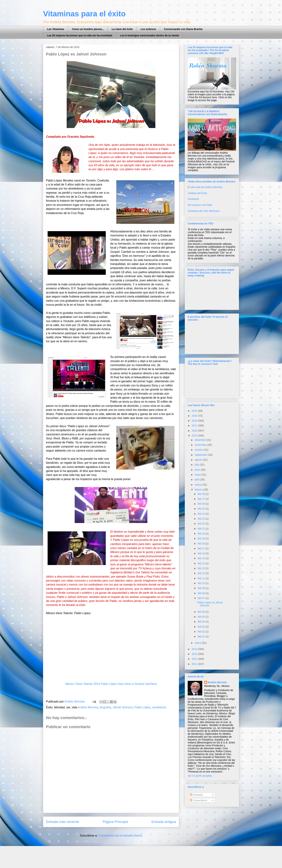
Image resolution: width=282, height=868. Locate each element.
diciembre (201, 440)
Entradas (196, 795)
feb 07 (202, 598)
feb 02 (202, 632)
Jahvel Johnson (123, 707)
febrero (199, 490)
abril (197, 480)
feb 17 (202, 548)
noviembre (201, 445)
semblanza (159, 707)
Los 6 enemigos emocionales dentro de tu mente (150, 35)
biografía (105, 707)
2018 (195, 421)
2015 (195, 436)
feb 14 (202, 563)
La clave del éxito (122, 29)
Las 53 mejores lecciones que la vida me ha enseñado (80, 35)
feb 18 (202, 544)
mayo (198, 475)
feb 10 (202, 583)
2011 (195, 664)
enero (198, 643)
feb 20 (202, 534)
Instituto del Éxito (197, 193)
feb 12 (202, 573)
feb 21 (202, 529)
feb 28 (202, 494)
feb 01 (202, 636)
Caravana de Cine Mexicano (204, 211)
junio (198, 470)
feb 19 (202, 538)
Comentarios (199, 800)
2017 (195, 426)
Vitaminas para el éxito (84, 14)
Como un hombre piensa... (88, 29)
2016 (195, 431)
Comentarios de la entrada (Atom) (120, 836)
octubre (199, 450)
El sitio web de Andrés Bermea (205, 187)
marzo (199, 485)
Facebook (193, 199)
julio (197, 465)
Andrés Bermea (88, 707)
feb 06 (202, 612)
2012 (195, 659)
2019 (195, 416)
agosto (199, 460)
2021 (195, 411)
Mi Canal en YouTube (200, 205)
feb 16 (202, 553)
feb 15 (202, 558)
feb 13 (202, 568)
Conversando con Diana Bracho (183, 29)
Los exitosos (148, 29)
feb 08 (202, 593)
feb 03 (202, 627)
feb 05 (202, 617)
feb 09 (202, 588)
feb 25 (202, 509)
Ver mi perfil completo (200, 776)
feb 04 (202, 622)
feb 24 (202, 514)
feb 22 (202, 524)
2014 (195, 649)
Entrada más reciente (63, 822)
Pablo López (143, 707)
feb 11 (202, 578)
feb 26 (202, 504)
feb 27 (202, 499)
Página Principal (115, 822)
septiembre (201, 455)
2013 (195, 654)
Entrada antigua (164, 822)
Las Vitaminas (56, 29)
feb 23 (202, 519)
